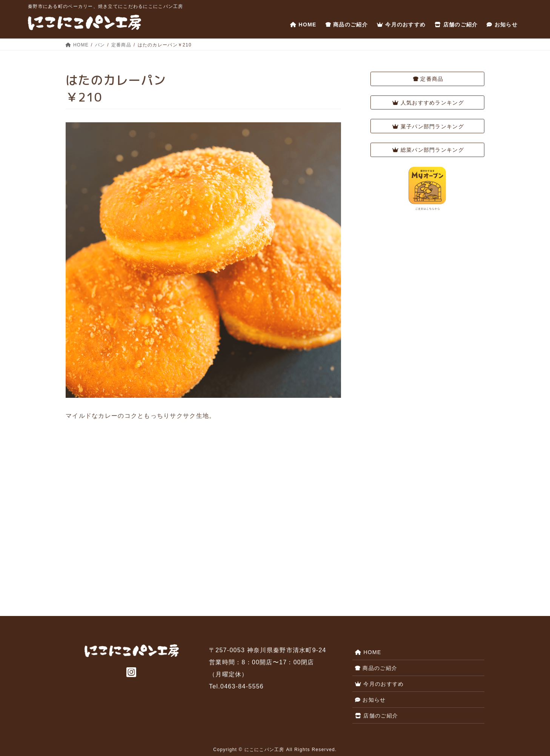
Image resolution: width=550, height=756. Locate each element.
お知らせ (370, 700)
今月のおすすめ (379, 684)
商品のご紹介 (376, 668)
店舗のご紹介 (376, 716)
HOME (368, 652)
